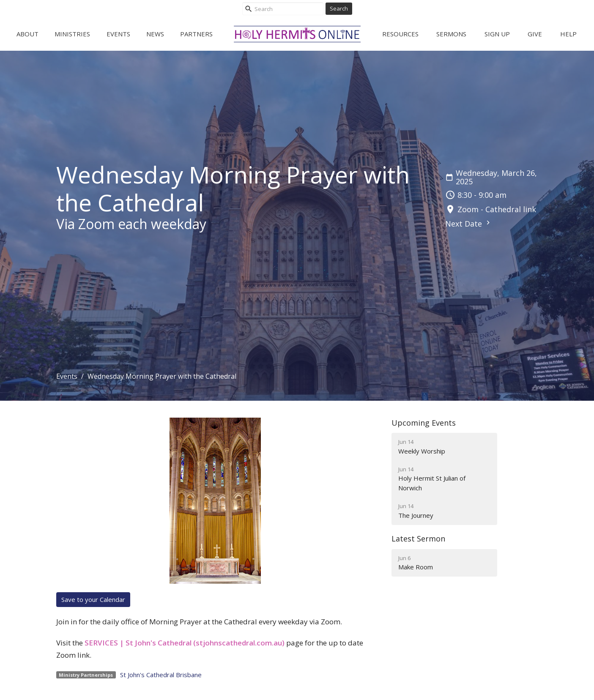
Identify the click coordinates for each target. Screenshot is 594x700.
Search (339, 8)
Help (568, 34)
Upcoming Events (424, 423)
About (27, 34)
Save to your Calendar (93, 599)
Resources (400, 34)
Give (535, 34)
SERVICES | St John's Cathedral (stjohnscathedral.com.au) (185, 643)
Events (118, 34)
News (155, 34)
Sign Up (497, 34)
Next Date (469, 224)
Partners (196, 34)
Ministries (72, 34)
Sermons (451, 34)
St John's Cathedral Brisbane (161, 675)
